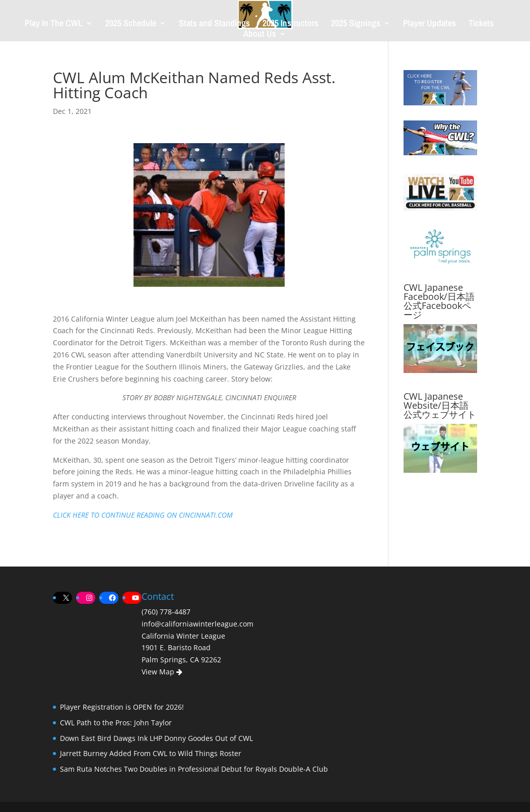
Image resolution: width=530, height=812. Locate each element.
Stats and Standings (214, 24)
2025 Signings (356, 24)
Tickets (481, 24)
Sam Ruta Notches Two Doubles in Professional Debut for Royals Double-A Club (194, 769)
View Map (162, 672)
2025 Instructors (290, 24)
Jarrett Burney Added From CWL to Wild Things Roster (151, 753)
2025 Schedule (131, 24)
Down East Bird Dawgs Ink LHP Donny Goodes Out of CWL (156, 738)
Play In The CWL (54, 24)
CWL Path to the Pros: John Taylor (116, 723)
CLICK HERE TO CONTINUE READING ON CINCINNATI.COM (143, 515)
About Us (260, 35)
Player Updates (429, 24)
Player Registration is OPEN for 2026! (122, 707)
